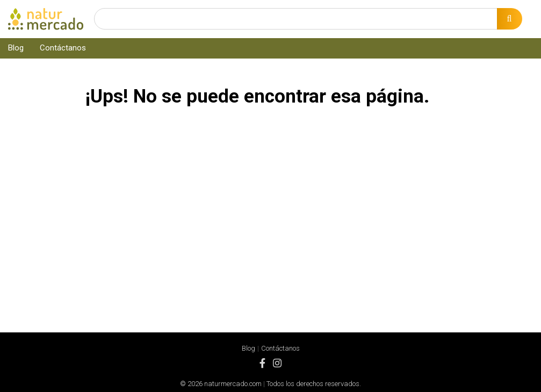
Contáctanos (63, 48)
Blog (16, 48)
